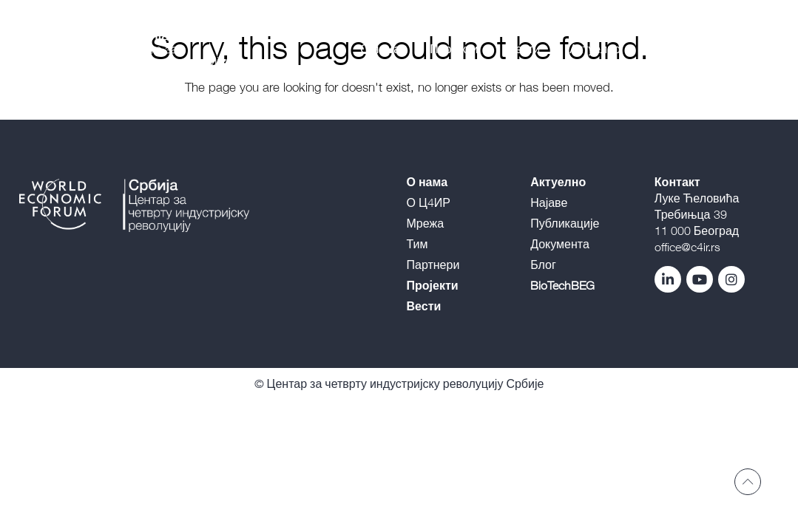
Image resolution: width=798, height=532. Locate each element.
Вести (524, 49)
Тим (417, 244)
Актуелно (595, 49)
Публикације (565, 223)
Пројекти (454, 49)
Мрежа (426, 223)
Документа (560, 244)
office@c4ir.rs (687, 247)
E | (760, 49)
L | (745, 49)
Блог (543, 265)
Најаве (549, 202)
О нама (380, 49)
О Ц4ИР (429, 202)
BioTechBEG (682, 49)
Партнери (433, 265)
